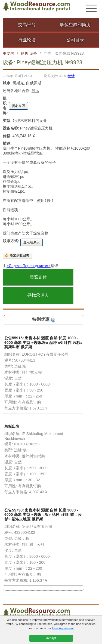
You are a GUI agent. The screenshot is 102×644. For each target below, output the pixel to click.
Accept (51, 638)
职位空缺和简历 (75, 25)
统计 (71, 76)
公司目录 (75, 40)
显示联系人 (32, 242)
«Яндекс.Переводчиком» (29, 266)
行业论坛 (27, 40)
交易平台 (27, 25)
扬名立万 (18, 106)
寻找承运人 (38, 295)
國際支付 (38, 277)
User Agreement (63, 628)
